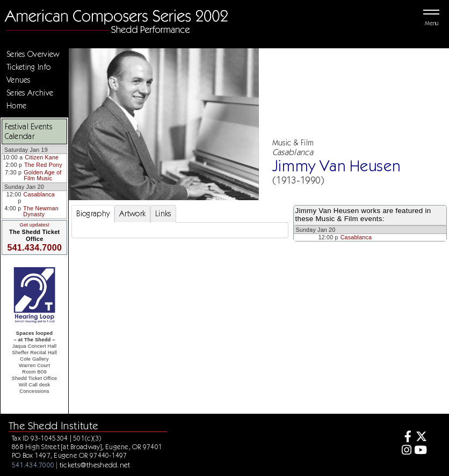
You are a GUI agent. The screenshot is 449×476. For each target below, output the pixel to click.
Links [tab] (163, 214)
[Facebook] (405, 438)
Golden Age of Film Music (42, 175)
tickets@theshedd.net (95, 465)
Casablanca (39, 194)
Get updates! (34, 225)
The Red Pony (43, 165)
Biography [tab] (93, 214)
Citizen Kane (42, 157)
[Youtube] (421, 451)
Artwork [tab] (132, 214)
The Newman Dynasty (41, 211)
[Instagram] (405, 451)
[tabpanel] (180, 230)
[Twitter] (421, 438)
